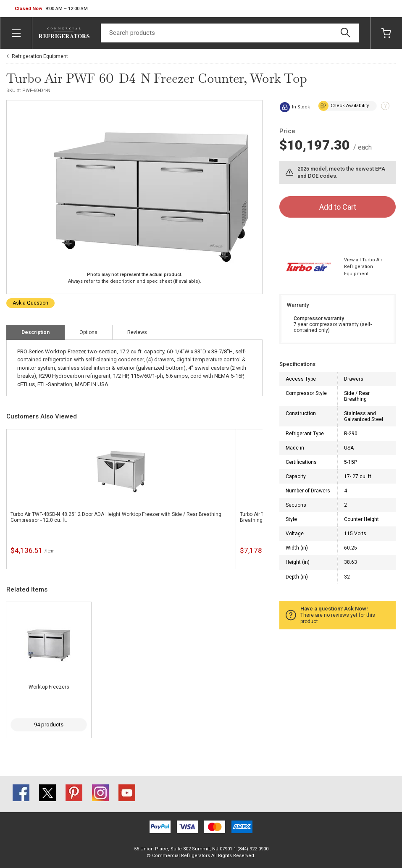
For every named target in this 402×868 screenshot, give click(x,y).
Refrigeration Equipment (40, 56)
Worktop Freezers (49, 687)
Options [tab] (88, 332)
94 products (49, 725)
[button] (51, 9)
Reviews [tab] (137, 332)
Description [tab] (35, 332)
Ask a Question (30, 303)
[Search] (230, 33)
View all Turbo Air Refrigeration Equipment (363, 267)
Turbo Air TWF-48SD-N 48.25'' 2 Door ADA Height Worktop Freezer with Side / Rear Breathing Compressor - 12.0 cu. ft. (116, 517)
